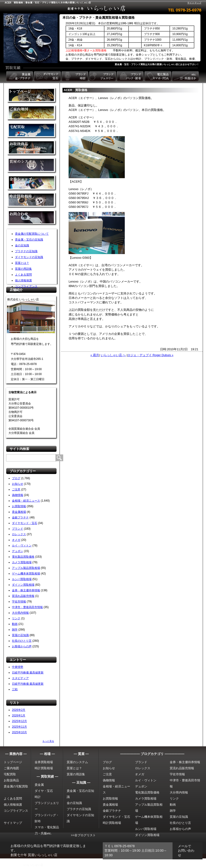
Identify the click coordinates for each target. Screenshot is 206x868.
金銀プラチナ (20, 517)
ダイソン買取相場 (23, 585)
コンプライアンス (26, 286)
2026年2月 (19, 710)
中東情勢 (18, 667)
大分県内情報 (20, 613)
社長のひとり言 (22, 641)
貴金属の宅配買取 (16, 786)
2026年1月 (19, 716)
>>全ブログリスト (83, 835)
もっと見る (48, 741)
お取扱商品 (11, 780)
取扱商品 (32, 148)
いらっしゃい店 (33, 865)
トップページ (13, 762)
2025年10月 (19, 732)
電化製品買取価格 (23, 557)
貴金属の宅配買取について (32, 234)
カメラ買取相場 (22, 562)
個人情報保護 (23, 280)
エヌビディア (20, 678)
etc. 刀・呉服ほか (186, 76)
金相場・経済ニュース (26, 501)
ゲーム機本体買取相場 (26, 574)
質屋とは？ (22, 263)
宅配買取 (32, 131)
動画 (15, 624)
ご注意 (16, 489)
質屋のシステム (32, 166)
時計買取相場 (44, 768)
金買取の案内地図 (32, 113)
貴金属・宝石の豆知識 (29, 240)
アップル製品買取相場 (26, 568)
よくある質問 (23, 275)
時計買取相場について (32, 201)
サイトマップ (194, 3)
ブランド (18, 529)
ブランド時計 (75, 76)
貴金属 (39, 785)
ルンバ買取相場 (22, 579)
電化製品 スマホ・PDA (158, 76)
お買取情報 (19, 506)
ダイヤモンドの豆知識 (29, 257)
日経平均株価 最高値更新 (28, 673)
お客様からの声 (22, 646)
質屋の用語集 (23, 269)
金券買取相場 (44, 762)
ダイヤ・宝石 (44, 791)
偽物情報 (18, 495)
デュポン (18, 551)
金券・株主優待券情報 (26, 590)
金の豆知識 (22, 245)
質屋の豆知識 (20, 635)
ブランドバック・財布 (131, 76)
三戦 (15, 689)
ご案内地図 (11, 768)
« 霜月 (95, 355)
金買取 (32, 96)
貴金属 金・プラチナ (20, 76)
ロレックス (19, 534)
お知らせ (18, 484)
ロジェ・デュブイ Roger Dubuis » (150, 355)
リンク (16, 618)
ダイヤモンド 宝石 (48, 76)
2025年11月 (19, 727)
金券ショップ (32, 183)
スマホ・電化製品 (47, 827)
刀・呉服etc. (43, 833)
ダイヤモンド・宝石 (25, 523)
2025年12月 (19, 721)
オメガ (16, 540)
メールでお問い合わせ (186, 851)
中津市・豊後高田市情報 (27, 607)
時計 (38, 797)
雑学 (15, 630)
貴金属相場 (19, 512)
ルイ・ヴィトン (22, 546)
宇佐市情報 (19, 602)
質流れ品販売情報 (23, 596)
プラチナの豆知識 (26, 251)
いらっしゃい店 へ (113, 355)
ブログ (16, 478)
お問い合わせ (32, 218)
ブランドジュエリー (103, 76)
